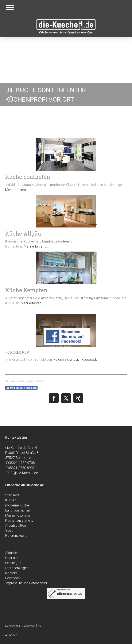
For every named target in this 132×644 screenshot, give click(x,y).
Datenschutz (13, 626)
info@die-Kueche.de (23, 473)
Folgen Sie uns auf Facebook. (76, 360)
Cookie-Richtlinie (31, 626)
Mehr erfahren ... (17, 190)
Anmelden (11, 635)
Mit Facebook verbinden (21, 388)
